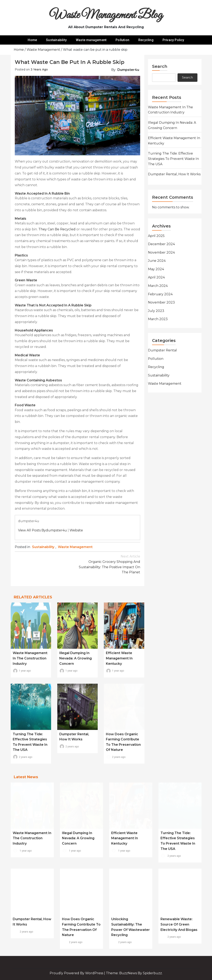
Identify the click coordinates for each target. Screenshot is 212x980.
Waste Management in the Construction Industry (30, 658)
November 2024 (161, 252)
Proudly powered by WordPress (77, 973)
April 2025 (156, 236)
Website (76, 530)
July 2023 (156, 311)
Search (160, 66)
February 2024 (160, 294)
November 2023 (161, 302)
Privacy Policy (173, 40)
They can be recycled (57, 229)
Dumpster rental (162, 350)
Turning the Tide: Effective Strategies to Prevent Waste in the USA (173, 159)
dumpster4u (128, 70)
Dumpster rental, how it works (174, 174)
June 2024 (157, 261)
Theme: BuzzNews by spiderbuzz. (134, 973)
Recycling (146, 40)
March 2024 (158, 286)
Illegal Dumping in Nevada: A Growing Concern (76, 658)
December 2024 (161, 244)
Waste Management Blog (106, 15)
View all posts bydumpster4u (42, 530)
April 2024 (156, 277)
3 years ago (39, 69)
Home (32, 40)
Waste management (91, 40)
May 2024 (156, 269)
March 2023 (158, 319)
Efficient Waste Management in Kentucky (119, 658)
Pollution (122, 40)
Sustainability (56, 40)
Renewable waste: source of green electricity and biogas (179, 924)
